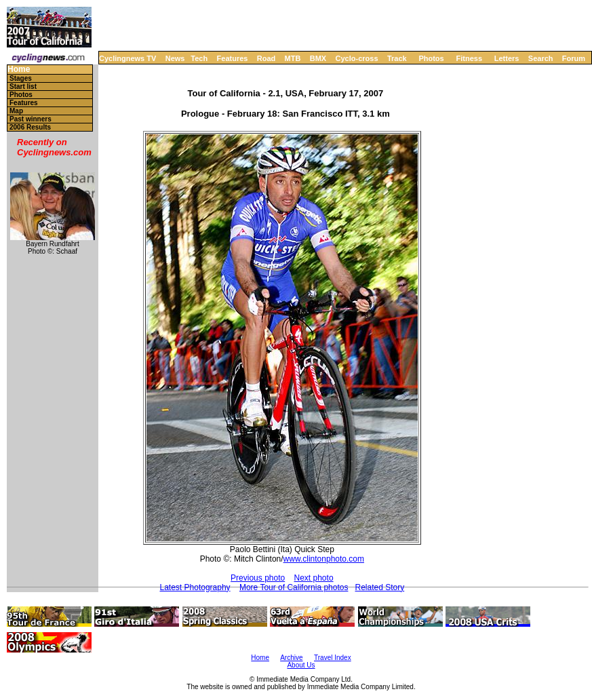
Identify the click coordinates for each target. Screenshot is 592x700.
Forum (574, 58)
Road (267, 58)
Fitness (469, 58)
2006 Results (30, 127)
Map (16, 111)
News (175, 58)
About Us (301, 665)
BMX (318, 58)
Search (541, 58)
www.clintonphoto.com (324, 559)
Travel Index (333, 658)
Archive (291, 658)
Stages (21, 78)
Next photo (314, 578)
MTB (293, 58)
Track (397, 58)
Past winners (31, 119)
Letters (507, 58)
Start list (23, 86)
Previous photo (258, 578)
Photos (431, 58)
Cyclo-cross (357, 58)
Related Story (379, 587)
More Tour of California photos (294, 587)
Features (233, 58)
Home (19, 70)
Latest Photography (195, 587)
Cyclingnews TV (127, 58)
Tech (199, 58)
